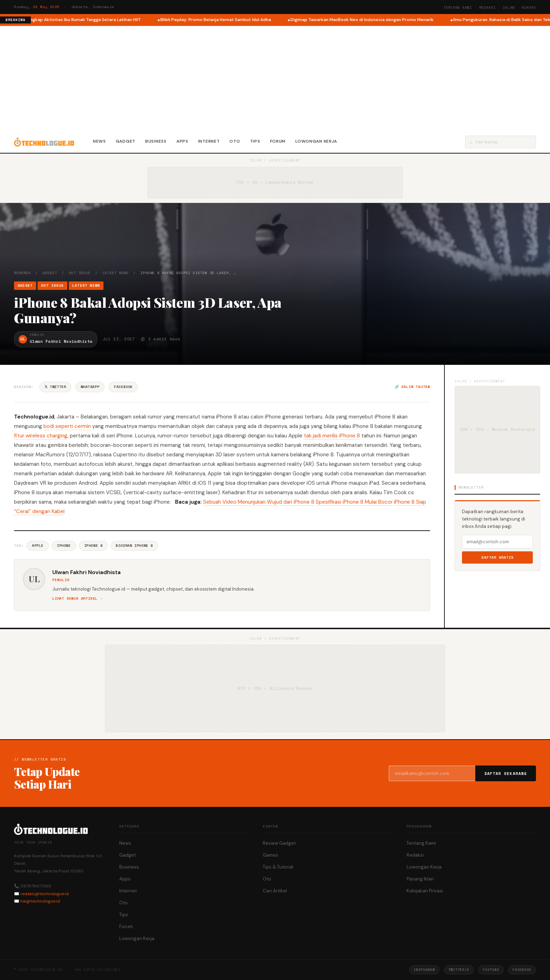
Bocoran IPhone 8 (134, 546)
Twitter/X (459, 970)
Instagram (424, 970)
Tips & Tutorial (278, 867)
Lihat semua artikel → (77, 598)
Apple (38, 546)
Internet (209, 141)
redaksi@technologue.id (45, 894)
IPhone (64, 546)
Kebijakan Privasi (425, 891)
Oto (235, 141)
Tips (255, 141)
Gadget (126, 141)
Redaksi (488, 8)
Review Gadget (279, 843)
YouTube (491, 970)
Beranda (22, 273)
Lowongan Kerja (316, 141)
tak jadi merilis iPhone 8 (332, 436)
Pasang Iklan (420, 879)
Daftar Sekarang (506, 774)
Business (156, 141)
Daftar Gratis (498, 557)
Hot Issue (79, 273)
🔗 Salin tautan (412, 387)
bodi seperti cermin (67, 426)
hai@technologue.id (40, 901)
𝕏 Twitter (55, 387)
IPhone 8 (93, 546)
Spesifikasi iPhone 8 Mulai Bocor (354, 502)
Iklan (509, 8)
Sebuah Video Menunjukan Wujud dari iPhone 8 (259, 502)
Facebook (123, 387)
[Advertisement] (275, 79)
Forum (278, 141)
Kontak (529, 8)
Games (270, 855)
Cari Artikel (275, 891)
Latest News (116, 273)
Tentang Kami (458, 8)
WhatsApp (90, 387)
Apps (182, 141)
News (99, 141)
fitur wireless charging (41, 436)
